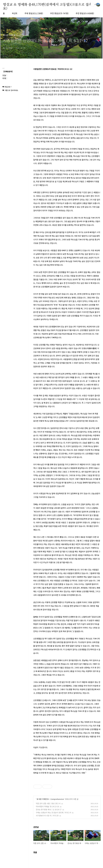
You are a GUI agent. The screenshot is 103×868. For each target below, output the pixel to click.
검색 (93, 5)
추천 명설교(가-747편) (59, 13)
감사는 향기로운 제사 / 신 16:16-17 (49, 809)
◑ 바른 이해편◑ (42, 799)
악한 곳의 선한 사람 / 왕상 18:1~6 (48, 803)
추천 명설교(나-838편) (85, 13)
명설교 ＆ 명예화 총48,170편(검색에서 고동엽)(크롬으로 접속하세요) (51, 5)
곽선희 (15, 13)
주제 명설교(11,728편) (34, 13)
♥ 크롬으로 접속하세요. (10, 90)
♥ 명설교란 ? (7, 87)
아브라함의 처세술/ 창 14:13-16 (47, 806)
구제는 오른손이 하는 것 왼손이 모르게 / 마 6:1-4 (53, 812)
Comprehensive (57, 799)
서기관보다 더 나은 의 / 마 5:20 (47, 816)
